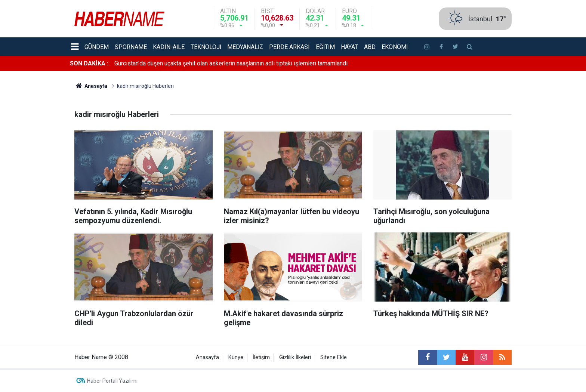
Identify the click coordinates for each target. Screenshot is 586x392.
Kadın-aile (169, 47)
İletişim (261, 357)
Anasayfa (207, 357)
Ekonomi (395, 47)
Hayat (349, 47)
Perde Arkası (289, 47)
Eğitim (325, 47)
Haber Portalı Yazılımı (112, 381)
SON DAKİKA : (89, 63)
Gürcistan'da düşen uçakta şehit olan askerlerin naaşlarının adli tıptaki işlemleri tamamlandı (231, 63)
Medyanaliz (245, 47)
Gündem (97, 47)
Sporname (131, 47)
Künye (236, 357)
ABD (370, 47)
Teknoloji (206, 47)
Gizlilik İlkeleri (295, 357)
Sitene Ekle (334, 357)
